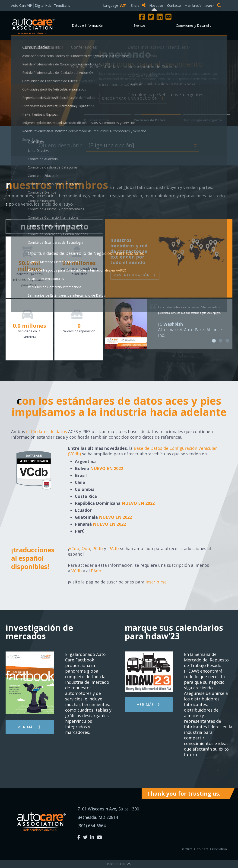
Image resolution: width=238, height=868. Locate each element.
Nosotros (156, 5)
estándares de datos (47, 431)
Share (138, 5)
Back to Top (119, 864)
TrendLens (62, 5)
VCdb (74, 548)
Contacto (174, 5)
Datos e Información (87, 25)
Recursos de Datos (149, 120)
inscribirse (156, 582)
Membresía (193, 5)
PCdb (98, 548)
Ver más (26, 727)
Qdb (86, 548)
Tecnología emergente (203, 120)
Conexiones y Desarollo (194, 25)
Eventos (140, 25)
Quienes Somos (97, 120)
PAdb (114, 548)
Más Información (132, 275)
